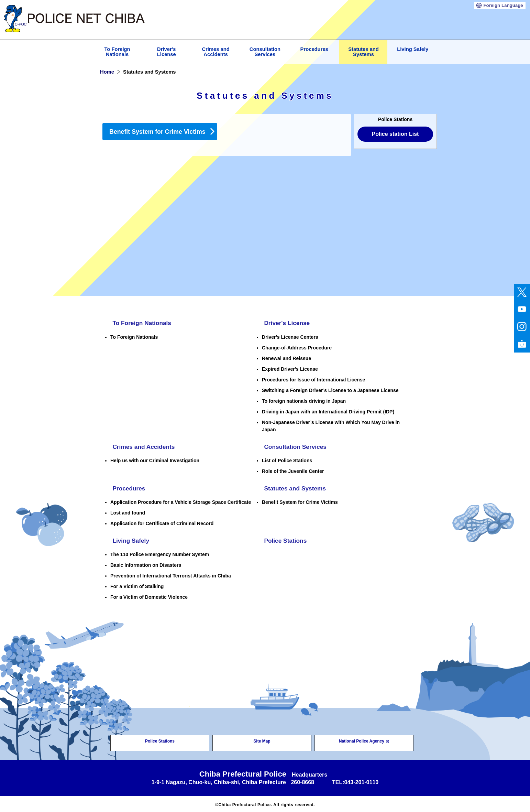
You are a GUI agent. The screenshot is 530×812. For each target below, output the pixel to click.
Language (503, 5)
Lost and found (128, 511)
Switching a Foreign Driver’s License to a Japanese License (330, 390)
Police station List (395, 134)
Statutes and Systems (294, 487)
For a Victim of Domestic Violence (149, 595)
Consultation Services (294, 446)
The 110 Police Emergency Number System (160, 553)
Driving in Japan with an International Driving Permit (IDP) (328, 411)
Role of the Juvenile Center (293, 470)
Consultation (265, 52)
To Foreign (117, 52)
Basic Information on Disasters (146, 563)
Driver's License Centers (290, 336)
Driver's (167, 52)
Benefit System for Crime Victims (157, 132)
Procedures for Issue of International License (313, 379)
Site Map (262, 739)
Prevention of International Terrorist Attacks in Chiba (171, 574)
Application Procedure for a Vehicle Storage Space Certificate (181, 501)
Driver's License (286, 323)
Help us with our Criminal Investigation (155, 459)
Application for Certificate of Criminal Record (162, 522)
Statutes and (363, 52)
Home (107, 72)
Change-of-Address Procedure (297, 347)
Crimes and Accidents (143, 446)
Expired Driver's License (290, 368)
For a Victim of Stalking (137, 585)
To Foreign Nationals (141, 323)
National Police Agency (364, 739)
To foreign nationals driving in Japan (304, 400)
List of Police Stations (287, 459)
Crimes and (216, 52)
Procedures (314, 49)
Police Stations (284, 539)
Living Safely (413, 49)
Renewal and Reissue (286, 358)
